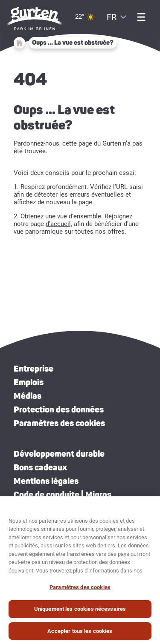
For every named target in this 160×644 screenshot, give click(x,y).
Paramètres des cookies (59, 423)
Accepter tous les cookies (80, 634)
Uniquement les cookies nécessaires (80, 612)
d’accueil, (59, 224)
